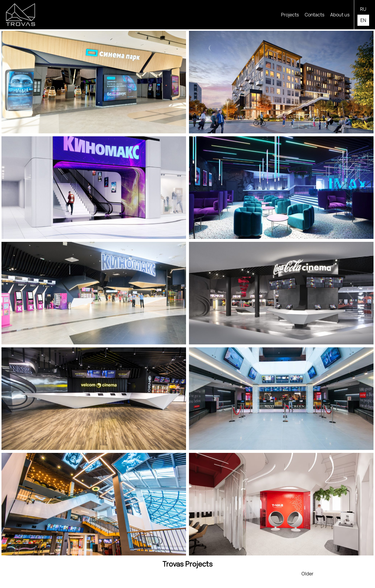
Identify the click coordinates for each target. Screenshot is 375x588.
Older (307, 574)
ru (363, 9)
